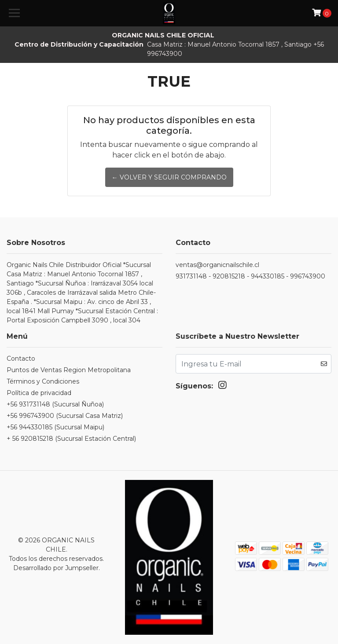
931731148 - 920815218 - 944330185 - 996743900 (250, 276)
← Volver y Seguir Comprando (169, 177)
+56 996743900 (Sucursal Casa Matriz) (65, 416)
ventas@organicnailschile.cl (217, 265)
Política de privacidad (39, 393)
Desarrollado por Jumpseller (56, 567)
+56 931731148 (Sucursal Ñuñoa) (55, 404)
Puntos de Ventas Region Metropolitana (69, 370)
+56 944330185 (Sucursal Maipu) (55, 427)
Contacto (21, 359)
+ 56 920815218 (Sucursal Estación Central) (71, 439)
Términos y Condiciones (43, 381)
